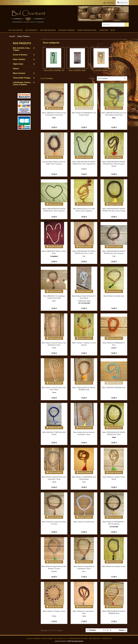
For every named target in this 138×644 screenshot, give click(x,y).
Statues (16, 69)
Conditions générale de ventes (78, 638)
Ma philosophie (16, 30)
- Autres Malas (101, 70)
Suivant (123, 630)
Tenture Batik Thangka (22, 78)
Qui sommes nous (60, 638)
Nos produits (31, 30)
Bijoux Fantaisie (19, 73)
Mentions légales (47, 638)
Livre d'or (104, 30)
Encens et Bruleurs (20, 55)
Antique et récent (67, 30)
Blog (113, 30)
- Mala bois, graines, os (54, 70)
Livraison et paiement (33, 638)
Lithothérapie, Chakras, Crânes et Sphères (22, 84)
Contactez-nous (107, 638)
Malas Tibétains (19, 59)
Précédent (91, 630)
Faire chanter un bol (87, 30)
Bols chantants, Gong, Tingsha (21, 49)
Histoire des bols (48, 30)
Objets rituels (18, 64)
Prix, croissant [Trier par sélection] (112, 79)
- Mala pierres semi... (77, 70)
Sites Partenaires (94, 638)
